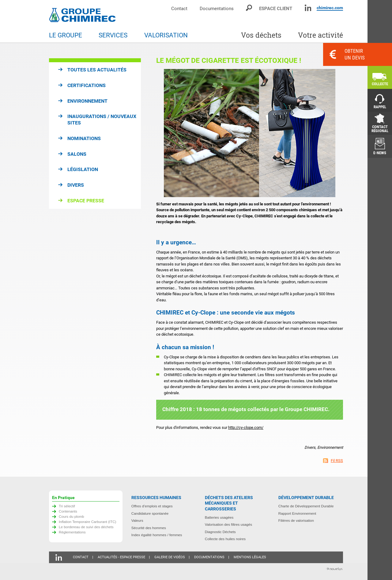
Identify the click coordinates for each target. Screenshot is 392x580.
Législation (83, 169)
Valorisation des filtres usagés (228, 524)
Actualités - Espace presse (121, 557)
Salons (77, 154)
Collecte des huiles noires (225, 539)
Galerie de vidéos (170, 557)
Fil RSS (337, 461)
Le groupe (66, 35)
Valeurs (137, 520)
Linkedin (308, 8)
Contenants (68, 511)
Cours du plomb (72, 516)
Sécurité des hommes (149, 528)
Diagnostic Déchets (220, 532)
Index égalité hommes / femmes (157, 535)
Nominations (84, 138)
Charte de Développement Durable (306, 506)
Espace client (276, 8)
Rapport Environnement (297, 513)
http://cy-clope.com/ (246, 427)
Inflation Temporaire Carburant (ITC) (88, 522)
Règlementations (72, 532)
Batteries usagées (219, 517)
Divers (76, 185)
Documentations (217, 8)
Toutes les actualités (97, 70)
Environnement (87, 101)
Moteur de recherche (249, 8)
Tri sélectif (67, 506)
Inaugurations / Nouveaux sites (102, 120)
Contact (179, 8)
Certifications (87, 85)
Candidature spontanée (150, 513)
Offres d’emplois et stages (152, 506)
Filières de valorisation (296, 520)
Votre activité (320, 35)
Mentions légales (250, 557)
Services (113, 35)
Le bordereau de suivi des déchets (86, 527)
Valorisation (166, 35)
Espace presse (86, 201)
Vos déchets (261, 35)
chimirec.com (330, 8)
